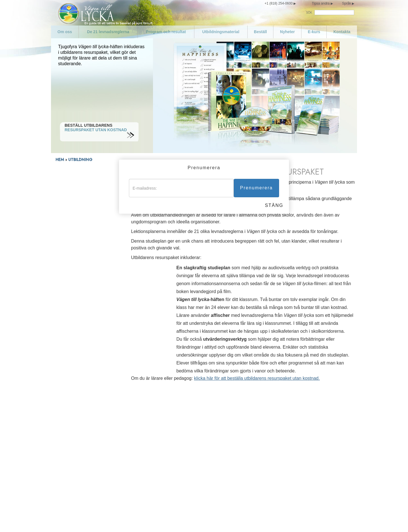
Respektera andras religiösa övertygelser (272, 446)
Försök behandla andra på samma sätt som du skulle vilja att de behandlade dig (275, 471)
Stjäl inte (158, 496)
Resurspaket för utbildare (77, 200)
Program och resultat (166, 32)
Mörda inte (160, 446)
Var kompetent (248, 437)
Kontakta (342, 32)
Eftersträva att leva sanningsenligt (181, 437)
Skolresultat (66, 221)
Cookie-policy (308, 520)
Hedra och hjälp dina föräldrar (177, 419)
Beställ (260, 32)
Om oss (65, 32)
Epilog (241, 491)
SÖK (309, 13)
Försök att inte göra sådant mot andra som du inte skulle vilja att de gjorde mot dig (274, 457)
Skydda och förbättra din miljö (177, 487)
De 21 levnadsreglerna (108, 32)
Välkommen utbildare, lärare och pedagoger (83, 190)
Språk (346, 3)
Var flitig (242, 428)
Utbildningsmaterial (221, 32)
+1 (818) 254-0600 (279, 3)
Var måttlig (75, 482)
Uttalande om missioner (87, 419)
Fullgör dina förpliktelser (257, 419)
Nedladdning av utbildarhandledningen (75, 210)
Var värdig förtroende (254, 410)
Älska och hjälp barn (169, 410)
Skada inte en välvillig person (177, 478)
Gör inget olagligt (166, 455)
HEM (60, 160)
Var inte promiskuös (83, 491)
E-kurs (314, 32)
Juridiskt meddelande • (281, 520)
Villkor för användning (246, 520)
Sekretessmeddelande (211, 520)
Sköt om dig (76, 473)
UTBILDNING (81, 160)
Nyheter (287, 32)
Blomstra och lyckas (253, 482)
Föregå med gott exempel (173, 428)
